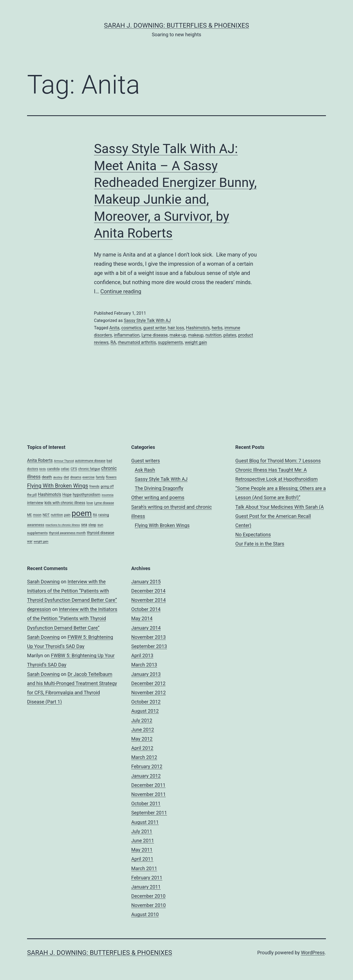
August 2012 (145, 711)
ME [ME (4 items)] (29, 515)
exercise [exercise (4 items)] (89, 477)
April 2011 (142, 859)
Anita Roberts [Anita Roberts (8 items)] (40, 460)
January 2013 (146, 674)
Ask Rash (145, 470)
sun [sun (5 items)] (100, 525)
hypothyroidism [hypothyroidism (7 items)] (87, 495)
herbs (217, 328)
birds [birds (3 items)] (43, 469)
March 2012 (144, 757)
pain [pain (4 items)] (67, 515)
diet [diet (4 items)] (66, 477)
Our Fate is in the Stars (260, 544)
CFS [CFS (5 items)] (74, 469)
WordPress (313, 953)
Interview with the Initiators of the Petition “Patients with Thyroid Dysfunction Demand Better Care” (72, 591)
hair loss (176, 328)
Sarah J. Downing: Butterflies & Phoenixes (176, 25)
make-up (178, 335)
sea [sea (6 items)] (84, 525)
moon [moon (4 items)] (37, 515)
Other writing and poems (158, 497)
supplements (170, 342)
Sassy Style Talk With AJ (147, 320)
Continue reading (121, 291)
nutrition (213, 335)
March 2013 (144, 665)
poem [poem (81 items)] (81, 513)
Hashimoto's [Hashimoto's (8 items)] (50, 494)
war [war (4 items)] (30, 541)
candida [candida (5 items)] (53, 469)
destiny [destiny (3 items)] (58, 477)
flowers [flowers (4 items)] (111, 477)
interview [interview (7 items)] (35, 503)
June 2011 (143, 841)
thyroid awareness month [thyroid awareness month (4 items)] (67, 533)
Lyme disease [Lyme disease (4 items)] (104, 503)
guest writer (154, 328)
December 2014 (148, 591)
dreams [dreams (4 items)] (76, 477)
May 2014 (142, 618)
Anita (114, 328)
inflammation (127, 335)
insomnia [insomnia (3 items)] (107, 495)
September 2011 (149, 813)
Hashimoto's (198, 328)
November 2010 (149, 905)
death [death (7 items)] (47, 477)
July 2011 (142, 831)
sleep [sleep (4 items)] (92, 525)
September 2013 (149, 646)
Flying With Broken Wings (162, 525)
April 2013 (142, 655)
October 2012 (146, 702)
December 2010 (148, 896)
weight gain (196, 342)
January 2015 (146, 582)
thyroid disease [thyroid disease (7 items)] (101, 533)
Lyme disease (154, 335)
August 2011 (145, 822)
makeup (196, 335)
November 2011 (149, 794)
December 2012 (148, 683)
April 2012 (142, 748)
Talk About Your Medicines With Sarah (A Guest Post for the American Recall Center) (280, 516)
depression (39, 609)
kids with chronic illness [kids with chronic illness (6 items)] (65, 503)
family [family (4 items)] (100, 477)
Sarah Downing (43, 582)
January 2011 (146, 887)
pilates (230, 335)
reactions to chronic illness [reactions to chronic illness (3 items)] (63, 525)
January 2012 (146, 776)
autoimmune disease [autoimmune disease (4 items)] (90, 461)
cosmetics (131, 328)
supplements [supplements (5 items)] (37, 533)
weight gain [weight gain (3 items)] (41, 542)
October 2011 (146, 803)
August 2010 (145, 914)
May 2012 (142, 739)
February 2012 (147, 766)
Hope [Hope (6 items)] (67, 495)
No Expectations (253, 535)
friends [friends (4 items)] (94, 486)
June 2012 (143, 730)
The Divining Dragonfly (159, 488)
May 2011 (142, 850)
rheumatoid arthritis (137, 342)
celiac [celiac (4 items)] (65, 469)
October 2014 (146, 609)
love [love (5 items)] (90, 503)
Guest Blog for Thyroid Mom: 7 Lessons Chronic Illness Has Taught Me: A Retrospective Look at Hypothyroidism (278, 470)
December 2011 (148, 785)
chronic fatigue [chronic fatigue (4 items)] (89, 469)
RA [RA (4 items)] (95, 515)
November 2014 (149, 600)
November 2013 (149, 637)
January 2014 (146, 628)
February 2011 (147, 878)
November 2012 (149, 693)
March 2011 (144, 868)
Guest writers (146, 461)
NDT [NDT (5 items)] (46, 515)
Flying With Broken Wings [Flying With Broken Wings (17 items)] (58, 486)
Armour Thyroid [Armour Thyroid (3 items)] (64, 461)
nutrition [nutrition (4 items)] (57, 515)
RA (113, 342)
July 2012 (142, 720)
